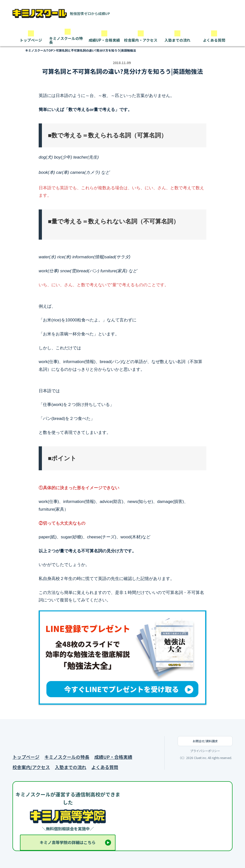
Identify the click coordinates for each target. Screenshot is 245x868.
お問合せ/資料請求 (205, 741)
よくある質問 (105, 767)
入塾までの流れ (71, 767)
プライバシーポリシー (205, 751)
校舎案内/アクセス (31, 767)
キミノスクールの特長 (67, 757)
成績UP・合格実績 (113, 757)
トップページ (26, 757)
